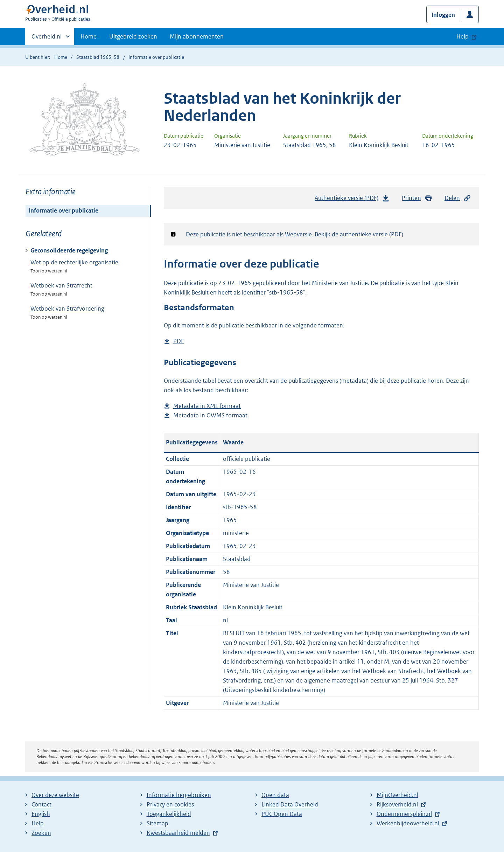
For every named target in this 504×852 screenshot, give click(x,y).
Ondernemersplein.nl (404, 814)
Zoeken (41, 833)
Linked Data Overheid (290, 804)
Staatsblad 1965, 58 (98, 57)
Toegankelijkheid (169, 814)
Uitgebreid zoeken (133, 36)
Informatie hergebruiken (179, 795)
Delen (458, 198)
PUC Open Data (282, 814)
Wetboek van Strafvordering (67, 309)
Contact (41, 804)
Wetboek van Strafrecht (61, 285)
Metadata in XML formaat (207, 406)
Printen (417, 198)
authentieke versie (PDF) (372, 234)
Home (89, 36)
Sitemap (157, 823)
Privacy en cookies (170, 804)
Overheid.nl (47, 39)
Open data (275, 795)
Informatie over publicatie (64, 210)
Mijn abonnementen (197, 36)
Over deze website (55, 795)
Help (38, 823)
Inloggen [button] (443, 15)
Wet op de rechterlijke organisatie (74, 262)
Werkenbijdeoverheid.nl (408, 823)
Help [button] (463, 36)
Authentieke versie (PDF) (352, 200)
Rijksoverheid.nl (397, 804)
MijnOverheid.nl (397, 795)
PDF (178, 341)
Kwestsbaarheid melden (178, 833)
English (41, 814)
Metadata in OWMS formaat (210, 415)
